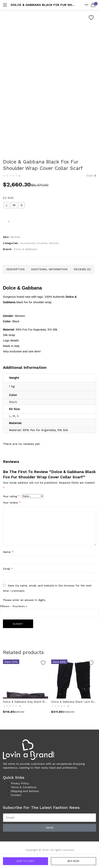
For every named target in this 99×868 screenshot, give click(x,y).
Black (13, 402)
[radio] (7, 205)
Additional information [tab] (49, 269)
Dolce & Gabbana (25, 249)
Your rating (11, 496)
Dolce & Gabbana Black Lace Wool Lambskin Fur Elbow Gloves (74, 702)
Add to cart (25, 861)
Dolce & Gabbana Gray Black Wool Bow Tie (25, 702)
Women (54, 243)
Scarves (42, 243)
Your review (12, 503)
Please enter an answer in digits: (24, 600)
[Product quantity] (9, 221)
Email (8, 569)
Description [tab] (15, 269)
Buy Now (73, 861)
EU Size (8, 198)
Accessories (28, 243)
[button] (93, 5)
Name (8, 552)
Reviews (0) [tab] (82, 269)
